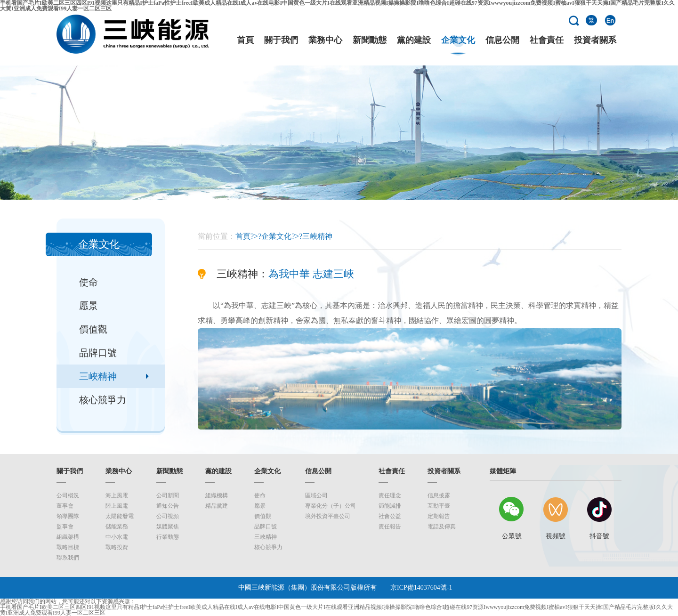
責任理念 (390, 495)
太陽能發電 (120, 516)
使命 (89, 282)
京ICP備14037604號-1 (421, 588)
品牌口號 (98, 353)
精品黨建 (217, 506)
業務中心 (325, 40)
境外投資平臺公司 (328, 516)
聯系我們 (68, 558)
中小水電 (117, 537)
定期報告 (439, 516)
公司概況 (68, 495)
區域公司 (316, 495)
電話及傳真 (442, 527)
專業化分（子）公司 (331, 506)
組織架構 (68, 537)
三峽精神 (98, 376)
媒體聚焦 (168, 527)
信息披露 (439, 495)
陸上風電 (117, 506)
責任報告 (390, 527)
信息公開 (502, 40)
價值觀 (93, 329)
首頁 (245, 40)
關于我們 (281, 40)
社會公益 (390, 516)
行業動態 (168, 537)
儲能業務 (117, 527)
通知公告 (168, 506)
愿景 (89, 306)
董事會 (65, 506)
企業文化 (458, 40)
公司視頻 (168, 516)
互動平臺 (439, 506)
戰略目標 (68, 547)
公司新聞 (168, 495)
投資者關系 (595, 40)
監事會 (65, 527)
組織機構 (217, 495)
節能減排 (390, 506)
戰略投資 (117, 547)
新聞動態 (370, 40)
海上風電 (117, 495)
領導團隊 (68, 516)
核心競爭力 (103, 400)
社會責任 (547, 40)
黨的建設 (414, 40)
